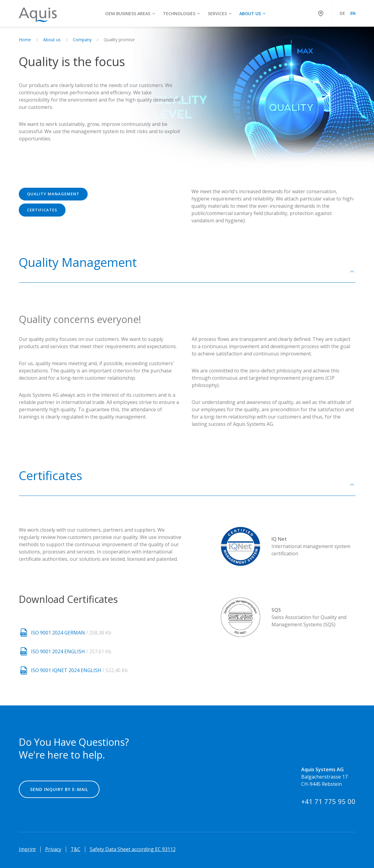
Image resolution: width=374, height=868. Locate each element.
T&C (76, 849)
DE (342, 13)
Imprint (27, 849)
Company (82, 40)
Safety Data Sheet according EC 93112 (133, 849)
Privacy (53, 849)
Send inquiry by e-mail (59, 789)
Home (25, 40)
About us (52, 40)
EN (353, 13)
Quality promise (119, 40)
